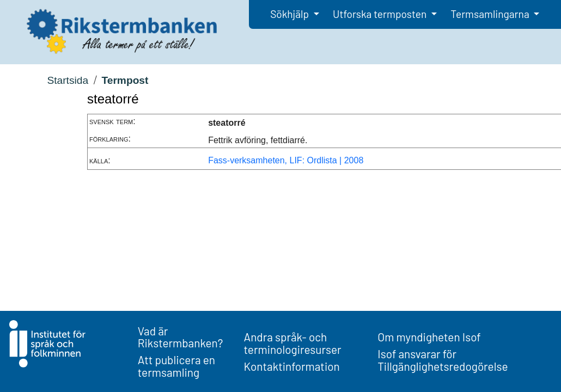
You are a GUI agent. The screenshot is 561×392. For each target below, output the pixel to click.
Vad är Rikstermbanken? (181, 337)
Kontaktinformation (292, 366)
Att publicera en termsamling (176, 366)
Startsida (68, 80)
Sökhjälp (291, 14)
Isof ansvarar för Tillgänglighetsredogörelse (443, 360)
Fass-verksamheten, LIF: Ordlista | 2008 (286, 160)
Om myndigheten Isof (429, 337)
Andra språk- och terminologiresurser (293, 343)
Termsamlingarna (491, 14)
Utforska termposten (381, 14)
